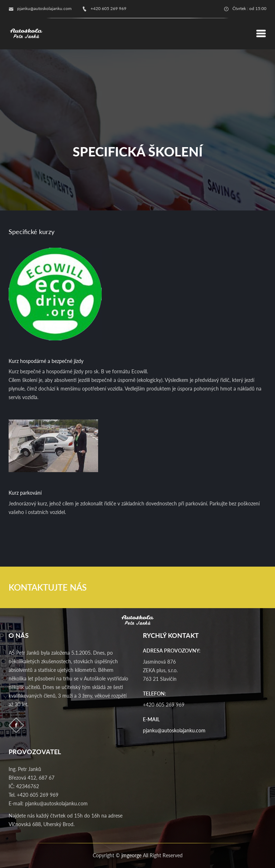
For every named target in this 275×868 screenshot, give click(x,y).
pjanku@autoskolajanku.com (174, 730)
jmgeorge (131, 855)
